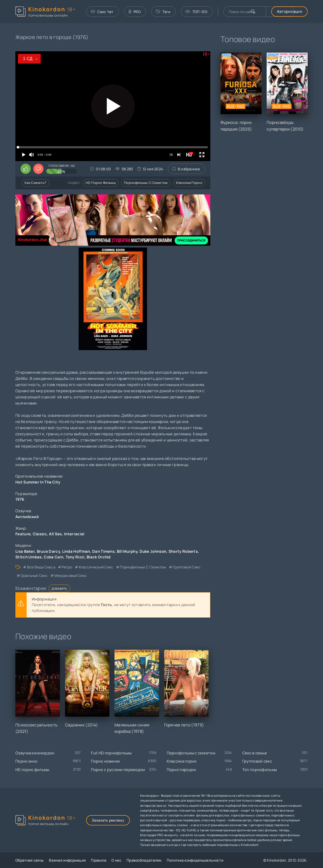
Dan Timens (103, 551)
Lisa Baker (25, 551)
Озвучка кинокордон (35, 753)
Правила (99, 860)
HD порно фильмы (101, 183)
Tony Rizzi (75, 557)
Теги (163, 12)
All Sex (55, 534)
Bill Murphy (127, 551)
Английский (27, 517)
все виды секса (41, 567)
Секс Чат (102, 12)
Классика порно (189, 183)
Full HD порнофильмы (111, 753)
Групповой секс (257, 761)
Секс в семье (255, 753)
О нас (116, 860)
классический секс (96, 567)
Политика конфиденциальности (195, 860)
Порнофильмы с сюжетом (146, 183)
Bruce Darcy (48, 551)
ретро (67, 567)
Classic (40, 534)
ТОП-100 (196, 12)
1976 (20, 499)
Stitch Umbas (29, 557)
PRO (135, 12)
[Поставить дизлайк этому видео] (38, 169)
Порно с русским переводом (118, 770)
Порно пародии (181, 770)
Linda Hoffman (76, 551)
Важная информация (67, 860)
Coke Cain (54, 557)
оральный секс (34, 575)
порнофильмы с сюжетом (143, 567)
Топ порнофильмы (260, 770)
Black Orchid (99, 557)
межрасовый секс (71, 575)
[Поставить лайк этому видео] (26, 169)
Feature (23, 534)
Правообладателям (144, 860)
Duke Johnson (153, 551)
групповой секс (187, 567)
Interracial (74, 534)
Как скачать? (35, 183)
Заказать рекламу (108, 820)
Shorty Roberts (183, 551)
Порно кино (26, 761)
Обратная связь (30, 860)
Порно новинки (105, 761)
